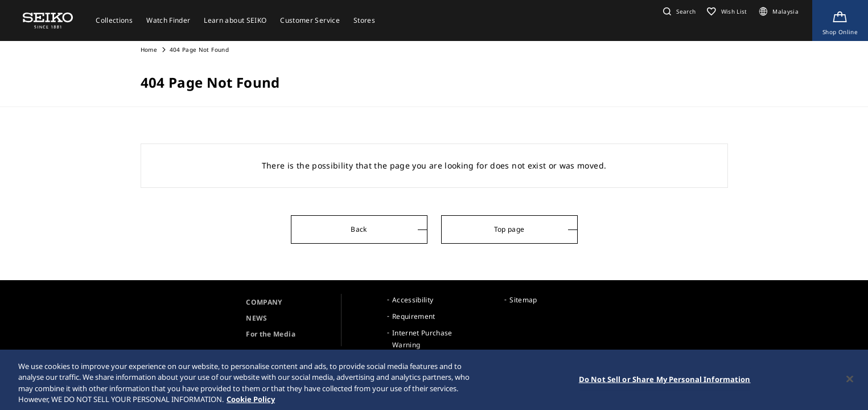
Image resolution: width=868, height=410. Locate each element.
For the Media (271, 334)
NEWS (256, 318)
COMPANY (264, 302)
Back (359, 229)
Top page (509, 229)
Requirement (414, 316)
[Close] (850, 382)
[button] (678, 11)
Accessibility (413, 300)
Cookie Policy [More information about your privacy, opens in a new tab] (251, 403)
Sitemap (523, 300)
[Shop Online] (840, 20)
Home (149, 50)
